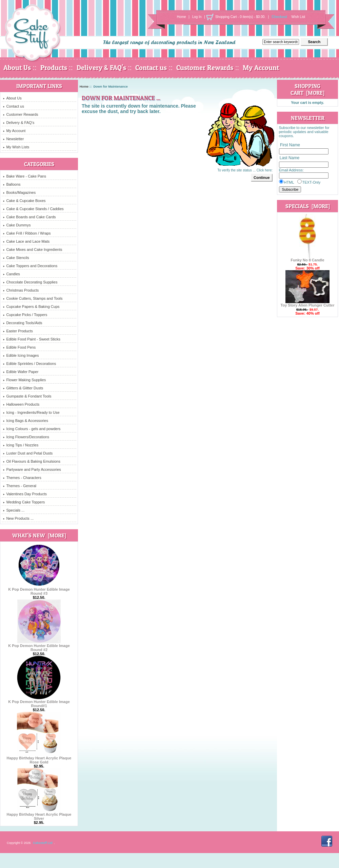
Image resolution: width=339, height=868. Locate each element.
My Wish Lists (16, 147)
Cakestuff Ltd (43, 843)
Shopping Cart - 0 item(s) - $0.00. (240, 17)
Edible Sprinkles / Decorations (29, 364)
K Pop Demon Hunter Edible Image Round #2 (39, 646)
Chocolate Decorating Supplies (30, 282)
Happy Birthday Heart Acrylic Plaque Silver (39, 815)
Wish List (298, 17)
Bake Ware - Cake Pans (25, 176)
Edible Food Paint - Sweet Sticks (32, 339)
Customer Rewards (205, 68)
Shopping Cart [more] (307, 89)
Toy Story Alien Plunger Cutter (308, 303)
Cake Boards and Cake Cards (29, 217)
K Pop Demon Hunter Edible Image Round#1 (39, 702)
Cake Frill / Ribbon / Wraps (27, 233)
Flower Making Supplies (24, 380)
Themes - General (20, 486)
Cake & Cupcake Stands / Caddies (33, 209)
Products (54, 68)
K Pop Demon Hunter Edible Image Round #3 (39, 590)
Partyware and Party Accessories (32, 469)
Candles (11, 274)
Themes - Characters (22, 478)
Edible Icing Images (21, 355)
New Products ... (18, 518)
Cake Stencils (16, 258)
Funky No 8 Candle (307, 258)
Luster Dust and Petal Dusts (28, 453)
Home (182, 17)
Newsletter (13, 139)
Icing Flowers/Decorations (26, 437)
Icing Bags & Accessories (26, 421)
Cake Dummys (17, 225)
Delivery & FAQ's (101, 68)
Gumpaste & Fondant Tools (27, 396)
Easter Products (18, 331)
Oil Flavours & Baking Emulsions (32, 461)
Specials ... (14, 510)
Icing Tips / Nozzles (21, 445)
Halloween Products (21, 404)
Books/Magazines (19, 192)
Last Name (290, 158)
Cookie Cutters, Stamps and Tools (33, 298)
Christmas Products (21, 290)
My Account (261, 68)
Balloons (12, 184)
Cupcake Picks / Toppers (25, 315)
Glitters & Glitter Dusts (23, 388)
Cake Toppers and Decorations (30, 266)
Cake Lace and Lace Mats (26, 241)
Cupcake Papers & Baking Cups (31, 307)
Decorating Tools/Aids (23, 323)
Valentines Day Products (25, 494)
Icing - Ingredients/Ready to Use (31, 412)
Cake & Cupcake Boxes (24, 201)
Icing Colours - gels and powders (32, 429)
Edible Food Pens (19, 347)
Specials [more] (308, 206)
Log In (197, 17)
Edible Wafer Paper (21, 372)
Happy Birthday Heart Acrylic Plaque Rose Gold (39, 758)
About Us (17, 68)
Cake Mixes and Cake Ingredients (33, 250)
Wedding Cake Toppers (24, 502)
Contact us (151, 68)
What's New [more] (39, 535)
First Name (290, 145)
